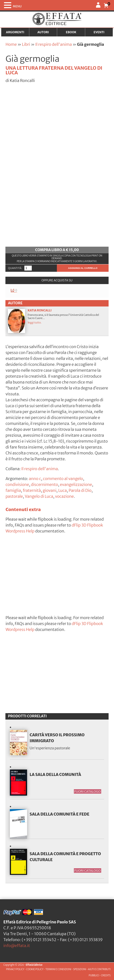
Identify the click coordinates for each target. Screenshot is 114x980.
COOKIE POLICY (35, 969)
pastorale (14, 496)
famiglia (13, 490)
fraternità (32, 490)
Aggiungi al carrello (83, 268)
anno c (35, 479)
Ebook (71, 32)
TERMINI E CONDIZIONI (58, 969)
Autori (43, 32)
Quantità (15, 268)
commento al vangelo (63, 479)
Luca (63, 490)
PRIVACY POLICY (15, 969)
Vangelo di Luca (39, 496)
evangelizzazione (76, 484)
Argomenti (15, 32)
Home (11, 44)
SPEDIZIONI (80, 969)
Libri (26, 44)
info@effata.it (17, 946)
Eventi (99, 32)
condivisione (17, 484)
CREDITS (106, 976)
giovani (50, 490)
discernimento (44, 484)
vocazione (65, 496)
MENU (17, 6)
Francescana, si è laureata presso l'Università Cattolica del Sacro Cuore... (57, 321)
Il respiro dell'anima (53, 44)
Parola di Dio (80, 490)
